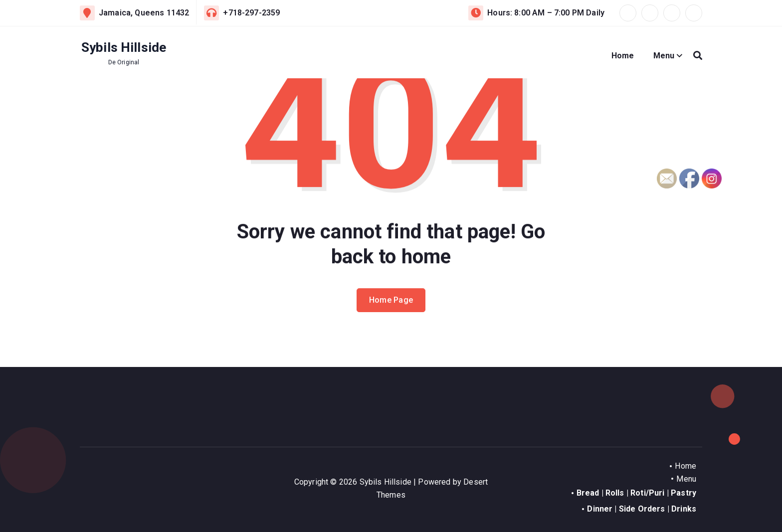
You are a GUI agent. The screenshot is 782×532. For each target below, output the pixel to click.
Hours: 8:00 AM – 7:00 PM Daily (546, 13)
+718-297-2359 (251, 13)
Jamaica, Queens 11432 (144, 13)
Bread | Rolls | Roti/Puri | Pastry (636, 493)
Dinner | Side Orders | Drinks (642, 509)
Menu (664, 56)
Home (623, 56)
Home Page (391, 310)
